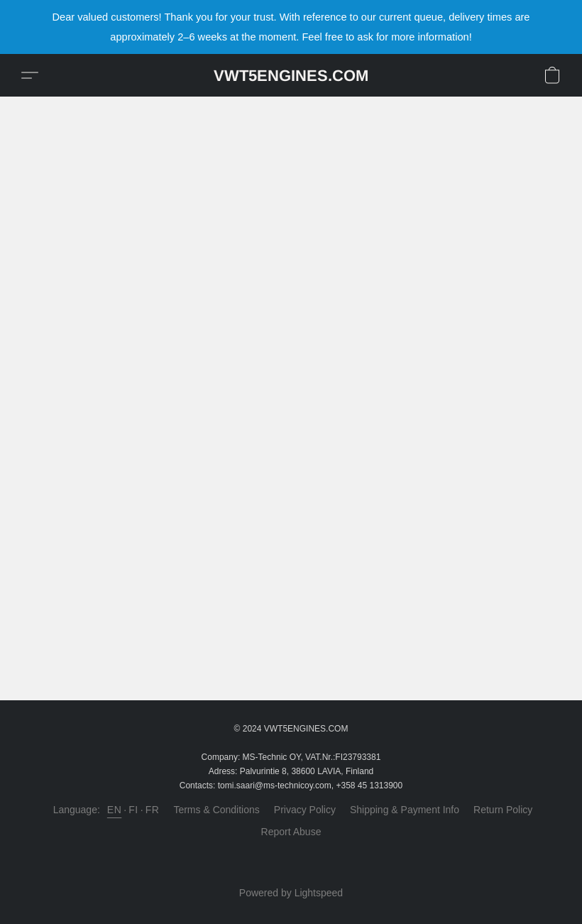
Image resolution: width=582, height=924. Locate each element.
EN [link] (114, 810)
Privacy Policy (305, 810)
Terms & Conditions (216, 810)
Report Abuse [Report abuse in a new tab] (291, 832)
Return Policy (503, 810)
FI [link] (133, 810)
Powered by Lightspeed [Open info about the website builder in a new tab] (291, 893)
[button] (291, 75)
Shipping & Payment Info (405, 810)
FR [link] (153, 810)
